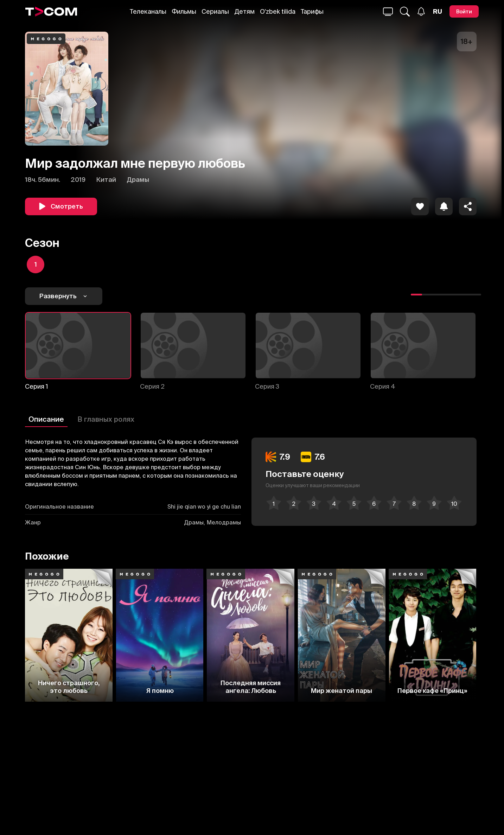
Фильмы (184, 11)
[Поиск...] (388, 12)
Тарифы (312, 11)
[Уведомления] (421, 11)
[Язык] (438, 12)
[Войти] (464, 11)
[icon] (420, 206)
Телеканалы (148, 11)
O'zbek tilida (278, 11)
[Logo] (51, 12)
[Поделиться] (468, 206)
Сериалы (215, 11)
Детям (244, 11)
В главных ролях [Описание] (106, 419)
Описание (46, 419)
